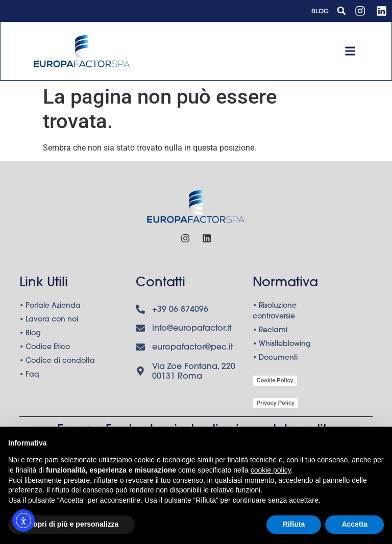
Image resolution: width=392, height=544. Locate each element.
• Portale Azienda (50, 308)
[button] (341, 11)
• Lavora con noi (49, 322)
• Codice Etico (45, 350)
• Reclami (270, 333)
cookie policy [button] (271, 470)
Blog (320, 11)
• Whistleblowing (282, 347)
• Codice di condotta (57, 363)
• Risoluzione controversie (275, 314)
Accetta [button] (354, 524)
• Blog (30, 336)
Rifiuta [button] (294, 524)
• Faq (29, 377)
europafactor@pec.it (192, 350)
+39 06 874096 (180, 312)
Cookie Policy (275, 382)
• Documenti (275, 360)
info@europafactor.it (192, 331)
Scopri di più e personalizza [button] (71, 524)
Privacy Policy (276, 404)
